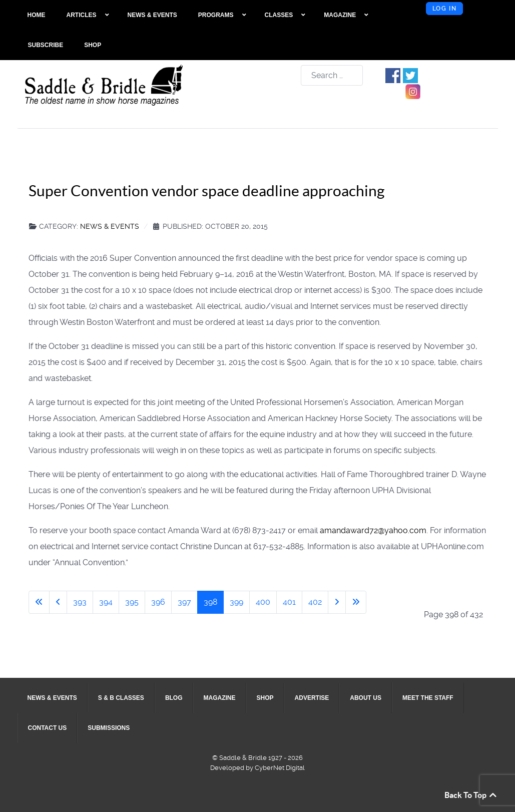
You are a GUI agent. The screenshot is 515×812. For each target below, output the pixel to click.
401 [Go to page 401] (289, 602)
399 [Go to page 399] (236, 602)
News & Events (110, 226)
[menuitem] (37, 15)
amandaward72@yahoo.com (373, 530)
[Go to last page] (356, 602)
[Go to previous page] (58, 602)
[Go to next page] (337, 602)
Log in (445, 9)
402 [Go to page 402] (315, 602)
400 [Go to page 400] (263, 602)
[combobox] (332, 75)
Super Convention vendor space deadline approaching (206, 191)
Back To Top (471, 795)
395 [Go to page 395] (132, 602)
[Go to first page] (39, 602)
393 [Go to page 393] (80, 602)
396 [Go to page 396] (158, 602)
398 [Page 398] (210, 602)
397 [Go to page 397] (184, 602)
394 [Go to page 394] (106, 602)
